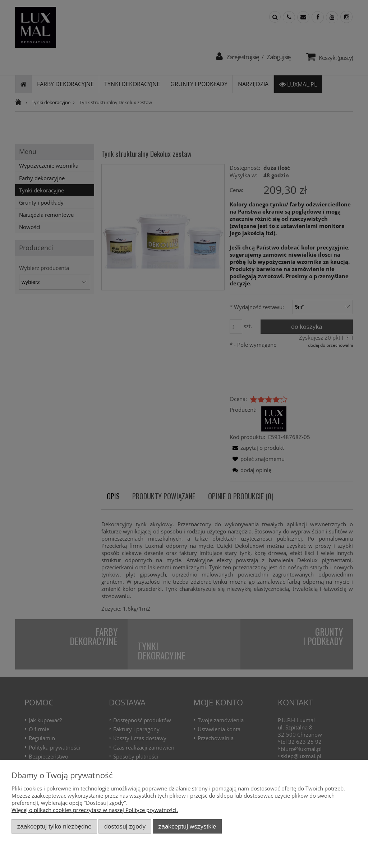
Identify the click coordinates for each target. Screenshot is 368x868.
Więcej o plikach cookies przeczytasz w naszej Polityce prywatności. (95, 810)
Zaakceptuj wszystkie (187, 826)
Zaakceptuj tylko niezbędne (54, 826)
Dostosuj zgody (125, 826)
